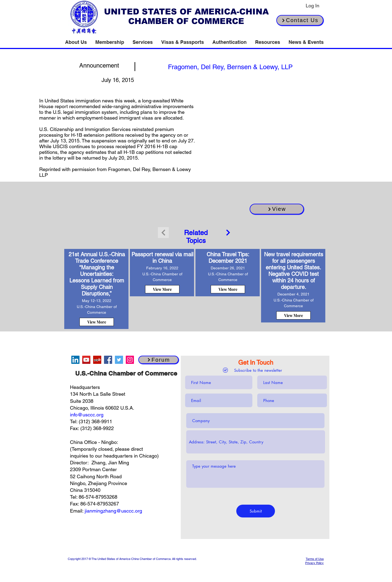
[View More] (97, 322)
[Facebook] (108, 360)
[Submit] (256, 511)
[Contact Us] (300, 20)
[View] (277, 209)
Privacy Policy (314, 563)
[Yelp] (97, 360)
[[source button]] (230, 67)
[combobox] (256, 442)
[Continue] (228, 233)
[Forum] (158, 360)
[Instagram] (130, 360)
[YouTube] (86, 360)
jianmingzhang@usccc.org (113, 511)
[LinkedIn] (75, 360)
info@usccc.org (87, 415)
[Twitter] (119, 360)
